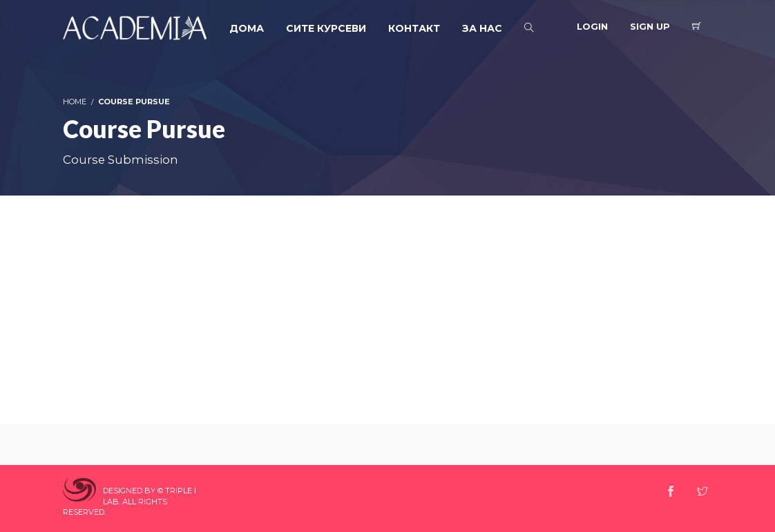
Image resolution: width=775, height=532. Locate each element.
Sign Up (650, 26)
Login (592, 26)
